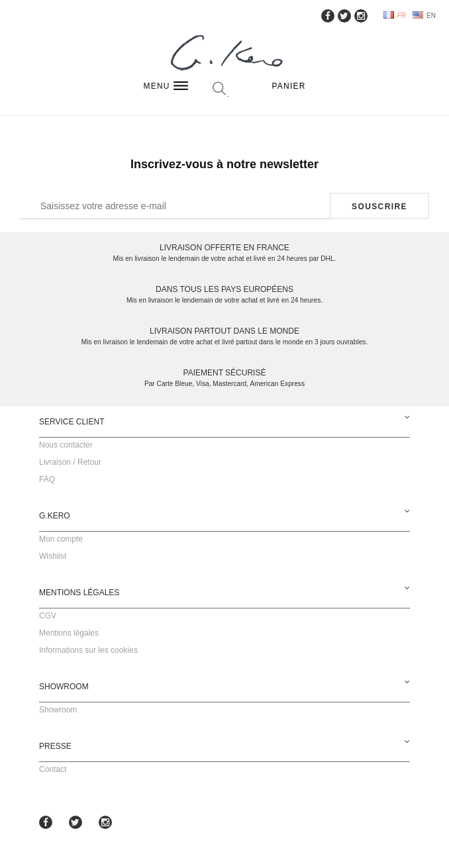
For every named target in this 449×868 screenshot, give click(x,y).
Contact (53, 769)
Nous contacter (66, 445)
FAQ (47, 479)
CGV (48, 616)
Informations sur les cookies (88, 650)
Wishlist (53, 556)
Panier (289, 86)
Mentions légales (69, 633)
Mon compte (61, 539)
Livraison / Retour (70, 462)
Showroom (58, 710)
